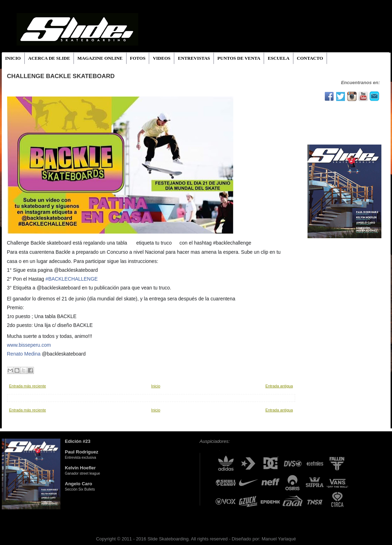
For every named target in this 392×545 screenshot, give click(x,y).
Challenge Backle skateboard (61, 76)
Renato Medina (24, 354)
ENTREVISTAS (194, 58)
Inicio (156, 386)
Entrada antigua (279, 386)
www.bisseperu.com (29, 345)
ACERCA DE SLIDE (49, 58)
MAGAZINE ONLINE (100, 58)
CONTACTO (310, 58)
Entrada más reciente (28, 386)
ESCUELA (278, 58)
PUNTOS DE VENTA (239, 58)
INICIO (13, 58)
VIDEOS (162, 58)
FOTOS (138, 58)
